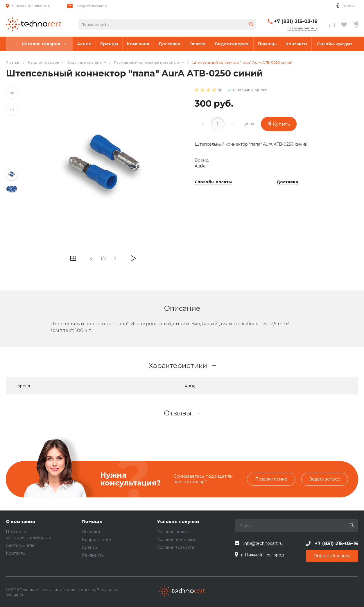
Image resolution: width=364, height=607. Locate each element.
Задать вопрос (325, 479)
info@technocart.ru (92, 6)
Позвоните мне (271, 479)
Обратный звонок (332, 556)
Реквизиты (93, 555)
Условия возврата (176, 547)
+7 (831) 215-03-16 (296, 21)
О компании (21, 522)
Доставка (287, 182)
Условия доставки (176, 540)
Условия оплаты (174, 532)
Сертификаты (20, 545)
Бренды (90, 547)
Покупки (91, 532)
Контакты (16, 553)
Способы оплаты (213, 182)
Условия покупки (178, 522)
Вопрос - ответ (97, 540)
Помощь (92, 522)
